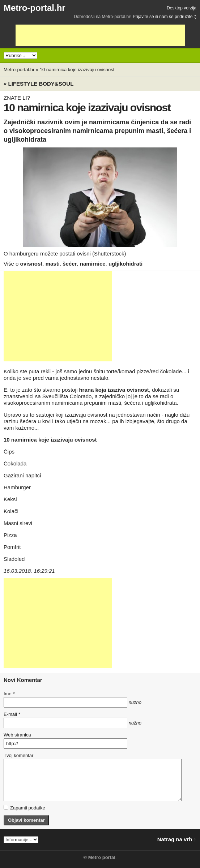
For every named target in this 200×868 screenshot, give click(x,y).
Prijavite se (143, 17)
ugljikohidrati (125, 264)
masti (53, 264)
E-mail (12, 714)
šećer (70, 264)
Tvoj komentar (18, 755)
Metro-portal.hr (35, 8)
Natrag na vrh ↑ (177, 839)
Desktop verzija (182, 8)
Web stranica (17, 735)
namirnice (93, 264)
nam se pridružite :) (178, 17)
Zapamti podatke (24, 808)
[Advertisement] (100, 35)
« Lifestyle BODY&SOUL (39, 84)
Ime (9, 694)
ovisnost (31, 264)
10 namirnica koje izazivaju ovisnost (77, 70)
